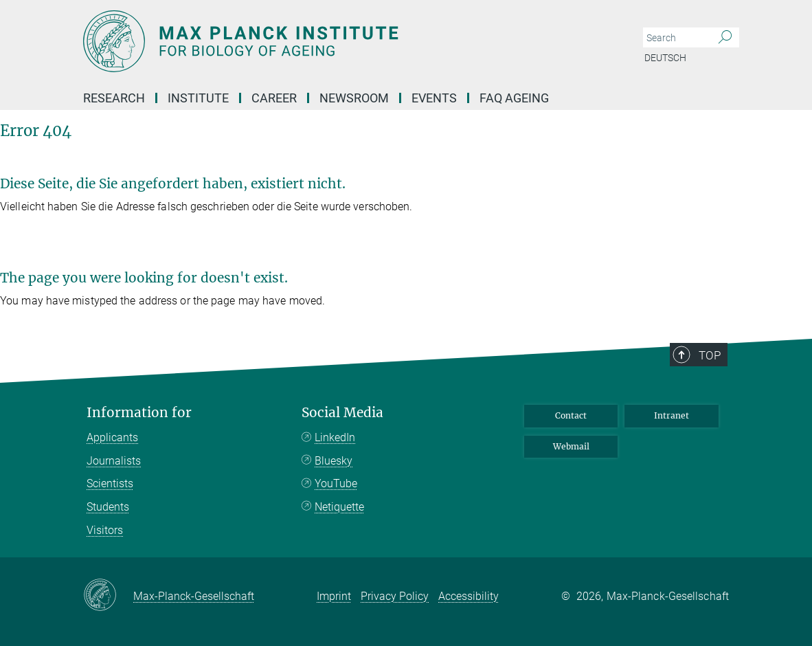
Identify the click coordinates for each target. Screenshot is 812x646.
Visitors (105, 530)
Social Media (342, 413)
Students (108, 507)
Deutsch (665, 58)
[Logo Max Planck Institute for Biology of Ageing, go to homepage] (341, 41)
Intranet (672, 415)
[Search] (725, 38)
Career (274, 98)
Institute (198, 98)
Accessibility (469, 596)
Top (710, 355)
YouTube (336, 483)
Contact (571, 415)
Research (114, 98)
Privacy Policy (395, 596)
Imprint (334, 596)
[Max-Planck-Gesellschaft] (108, 596)
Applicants (112, 437)
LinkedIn (335, 437)
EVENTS (434, 98)
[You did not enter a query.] (676, 38)
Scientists (110, 483)
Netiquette (339, 507)
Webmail (571, 446)
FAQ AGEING (516, 98)
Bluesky (334, 461)
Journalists (114, 461)
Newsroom (354, 98)
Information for (139, 413)
